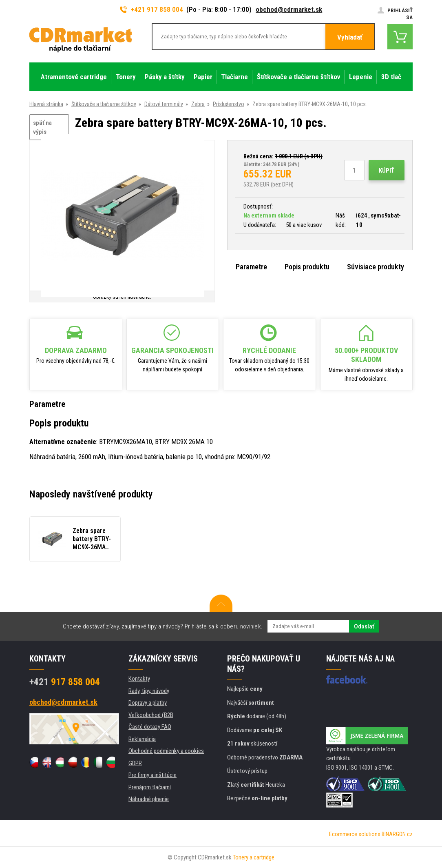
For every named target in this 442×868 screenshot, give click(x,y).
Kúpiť (387, 171)
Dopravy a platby (148, 703)
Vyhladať (350, 37)
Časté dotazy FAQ (150, 727)
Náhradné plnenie (149, 799)
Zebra (198, 104)
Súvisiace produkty (376, 267)
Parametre (251, 267)
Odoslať (364, 626)
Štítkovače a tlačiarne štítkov (104, 104)
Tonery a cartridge (254, 857)
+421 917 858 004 (152, 9)
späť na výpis (42, 128)
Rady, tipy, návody (149, 691)
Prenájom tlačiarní (150, 787)
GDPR (135, 763)
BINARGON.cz (397, 834)
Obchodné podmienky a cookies (166, 751)
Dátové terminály (164, 104)
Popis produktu (307, 267)
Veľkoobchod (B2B (151, 715)
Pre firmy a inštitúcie (152, 775)
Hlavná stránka (46, 104)
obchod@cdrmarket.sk (289, 9)
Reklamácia (142, 739)
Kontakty (139, 679)
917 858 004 (65, 682)
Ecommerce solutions (355, 834)
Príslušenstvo (229, 104)
